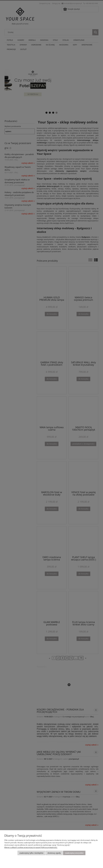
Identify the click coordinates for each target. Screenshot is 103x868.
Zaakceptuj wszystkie (74, 853)
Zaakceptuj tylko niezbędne (31, 853)
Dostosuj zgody (54, 853)
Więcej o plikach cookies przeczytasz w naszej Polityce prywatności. (31, 847)
